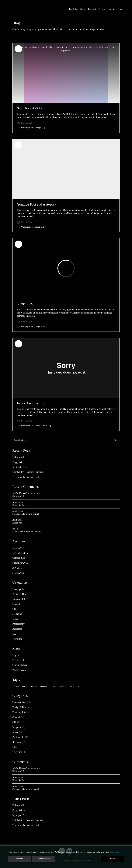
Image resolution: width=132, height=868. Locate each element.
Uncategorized (27, 128)
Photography (40, 128)
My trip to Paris (20, 467)
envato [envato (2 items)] (25, 686)
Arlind (15, 520)
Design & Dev (40, 227)
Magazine (17, 614)
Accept (112, 859)
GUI (14, 609)
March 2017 (18, 548)
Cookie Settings (43, 859)
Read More (114, 852)
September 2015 (20, 563)
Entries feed (18, 660)
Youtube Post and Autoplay (37, 204)
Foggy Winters (19, 462)
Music (15, 619)
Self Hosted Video (30, 108)
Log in (15, 655)
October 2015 (19, 558)
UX (14, 634)
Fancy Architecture (31, 403)
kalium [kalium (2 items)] (34, 686)
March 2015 (18, 573)
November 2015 (20, 553)
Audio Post (17, 523)
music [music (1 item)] (53, 686)
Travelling (46, 426)
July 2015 (17, 568)
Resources (17, 629)
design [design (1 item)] (16, 686)
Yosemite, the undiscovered (26, 477)
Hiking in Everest (20, 505)
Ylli (14, 529)
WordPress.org (19, 670)
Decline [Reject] (20, 859)
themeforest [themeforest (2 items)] (74, 686)
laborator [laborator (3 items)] (44, 686)
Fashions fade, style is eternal (26, 514)
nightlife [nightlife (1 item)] (63, 686)
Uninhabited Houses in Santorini (28, 472)
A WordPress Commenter (25, 493)
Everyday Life (19, 599)
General (38, 426)
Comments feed (20, 665)
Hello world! (18, 457)
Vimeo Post (25, 304)
